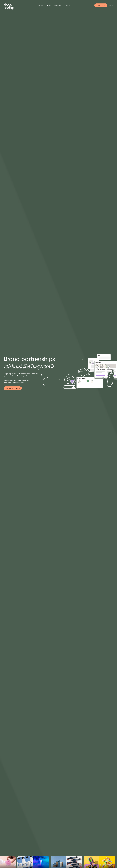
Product (41, 5)
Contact (68, 5)
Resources (57, 5)
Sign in (111, 5)
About (49, 5)
